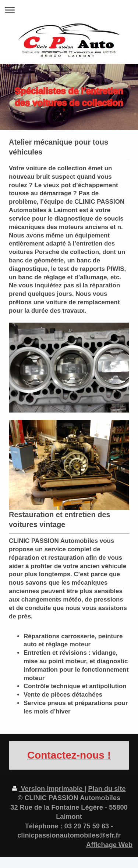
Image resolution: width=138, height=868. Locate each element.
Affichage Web (109, 845)
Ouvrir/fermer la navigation (69, 10)
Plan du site (107, 789)
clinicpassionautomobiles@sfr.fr (69, 835)
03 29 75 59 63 (87, 826)
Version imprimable (48, 789)
